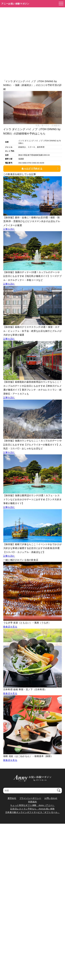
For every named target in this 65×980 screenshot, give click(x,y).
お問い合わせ (51, 798)
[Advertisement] (32, 42)
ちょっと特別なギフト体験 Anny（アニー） (32, 805)
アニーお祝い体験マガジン (15, 4)
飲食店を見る (10, 627)
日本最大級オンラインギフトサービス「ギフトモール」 (33, 812)
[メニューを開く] (60, 4)
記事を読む (9, 229)
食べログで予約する (32, 169)
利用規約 (33, 802)
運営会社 (12, 798)
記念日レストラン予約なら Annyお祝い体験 (32, 809)
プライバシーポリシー (30, 798)
